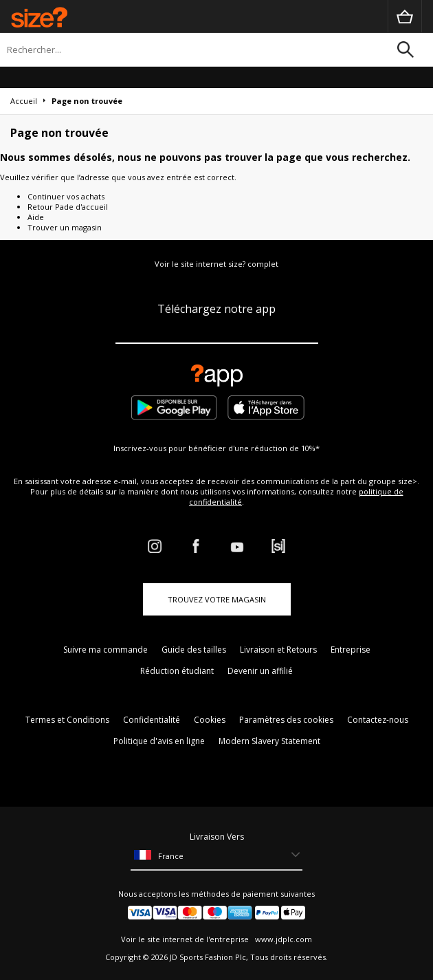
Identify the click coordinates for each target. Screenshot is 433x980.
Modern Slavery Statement (269, 741)
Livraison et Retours (278, 650)
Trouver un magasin (65, 227)
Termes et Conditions (67, 720)
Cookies (210, 720)
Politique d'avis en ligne (159, 741)
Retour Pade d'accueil (68, 207)
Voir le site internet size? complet (216, 264)
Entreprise (351, 650)
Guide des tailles (194, 650)
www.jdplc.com (282, 939)
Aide (36, 217)
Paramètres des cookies (286, 720)
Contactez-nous (378, 720)
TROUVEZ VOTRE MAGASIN (217, 599)
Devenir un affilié (260, 671)
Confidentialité (152, 720)
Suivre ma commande (106, 650)
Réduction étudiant (177, 671)
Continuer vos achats (66, 196)
